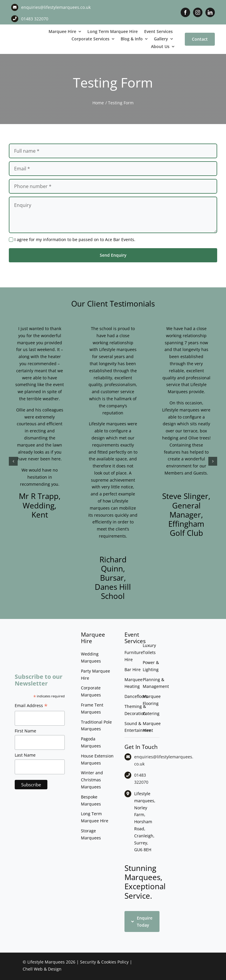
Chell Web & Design (42, 969)
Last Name (25, 755)
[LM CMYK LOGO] (28, 34)
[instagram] (198, 12)
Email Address (31, 706)
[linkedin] (210, 12)
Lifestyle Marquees (46, 962)
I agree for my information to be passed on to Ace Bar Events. (75, 239)
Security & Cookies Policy (104, 962)
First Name (25, 731)
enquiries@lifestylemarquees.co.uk (56, 7)
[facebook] (185, 12)
